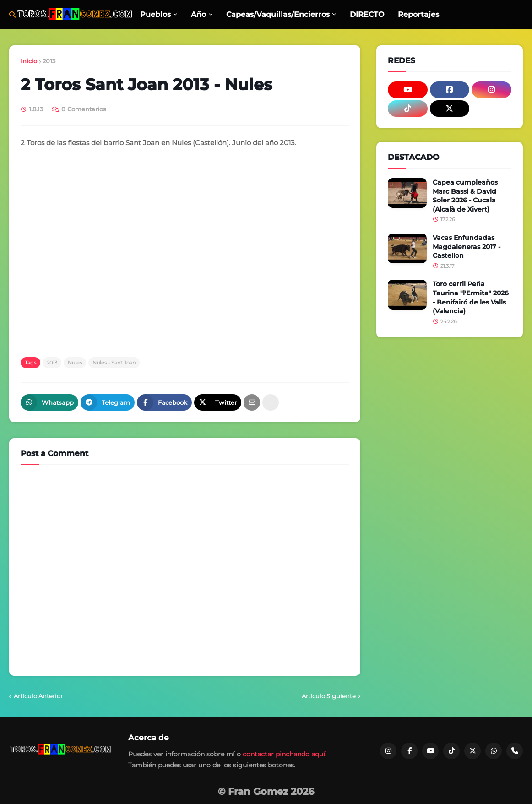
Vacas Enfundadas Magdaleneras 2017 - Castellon (467, 247)
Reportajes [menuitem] (418, 14)
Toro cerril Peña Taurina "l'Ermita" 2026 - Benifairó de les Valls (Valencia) (471, 297)
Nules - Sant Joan (114, 363)
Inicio (29, 61)
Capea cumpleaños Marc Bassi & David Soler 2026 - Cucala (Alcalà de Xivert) (465, 196)
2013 (49, 61)
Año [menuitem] (198, 14)
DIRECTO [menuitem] (367, 14)
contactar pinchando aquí (284, 754)
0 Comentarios (84, 109)
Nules (75, 363)
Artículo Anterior (38, 696)
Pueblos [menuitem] (155, 14)
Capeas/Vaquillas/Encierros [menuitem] (278, 14)
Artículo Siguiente (329, 696)
